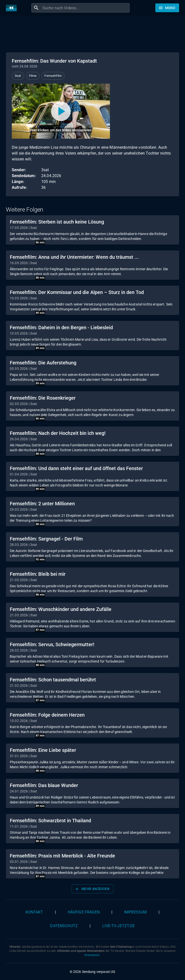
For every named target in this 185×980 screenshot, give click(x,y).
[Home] (13, 8)
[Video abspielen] (61, 111)
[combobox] (85, 8)
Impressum (135, 912)
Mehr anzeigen (92, 889)
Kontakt (34, 912)
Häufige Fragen (84, 912)
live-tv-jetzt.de (119, 926)
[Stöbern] (167, 8)
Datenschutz (64, 926)
